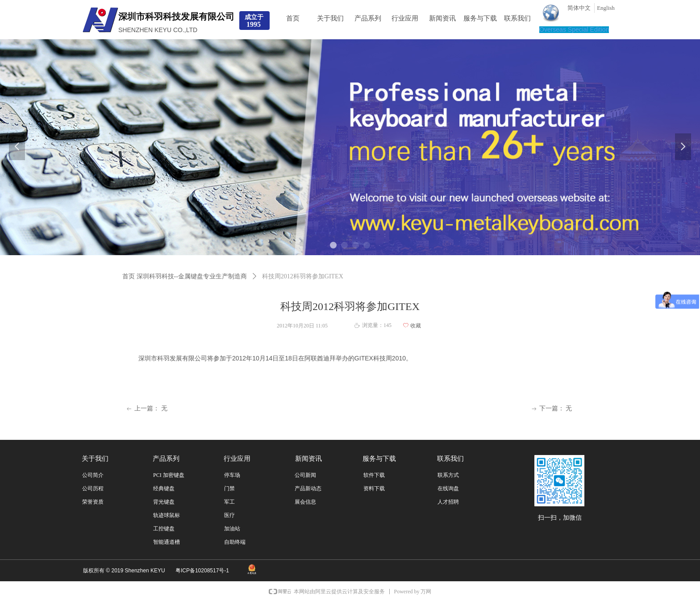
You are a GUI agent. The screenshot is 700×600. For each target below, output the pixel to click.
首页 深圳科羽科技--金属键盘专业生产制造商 (185, 276)
